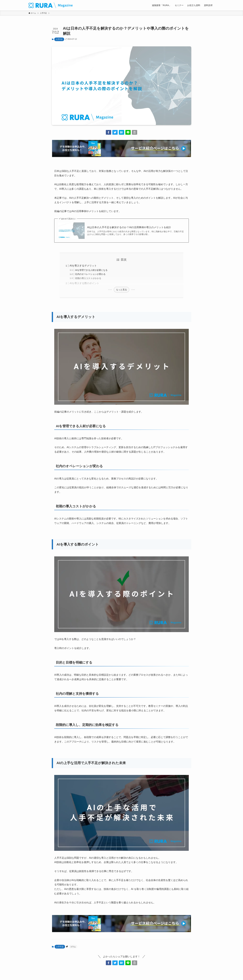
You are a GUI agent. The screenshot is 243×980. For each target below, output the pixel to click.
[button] (108, 132)
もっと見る (122, 290)
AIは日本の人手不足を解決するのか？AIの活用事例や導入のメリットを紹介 (129, 227)
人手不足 (59, 39)
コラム (73, 947)
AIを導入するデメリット (83, 266)
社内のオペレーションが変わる (90, 274)
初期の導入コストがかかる (88, 278)
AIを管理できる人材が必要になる (91, 270)
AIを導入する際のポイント (84, 283)
